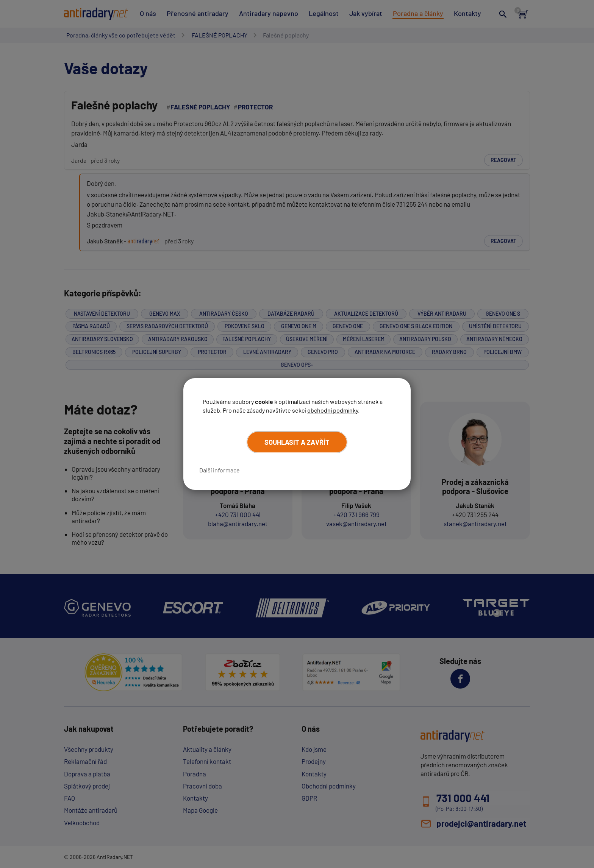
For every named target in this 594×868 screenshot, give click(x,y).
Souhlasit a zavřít (297, 442)
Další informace (220, 470)
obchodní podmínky (333, 410)
